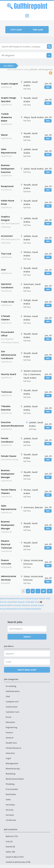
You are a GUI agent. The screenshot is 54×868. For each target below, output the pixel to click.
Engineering (11, 727)
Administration (13, 691)
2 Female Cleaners (5, 318)
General (10, 738)
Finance (9, 732)
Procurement (12, 789)
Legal (8, 758)
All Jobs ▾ (8, 66)
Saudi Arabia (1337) (15, 857)
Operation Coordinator (7, 286)
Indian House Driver (8, 202)
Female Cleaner (9, 456)
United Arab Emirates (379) (18, 862)
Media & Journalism (15, 779)
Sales (8, 799)
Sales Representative (9, 151)
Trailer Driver (8, 302)
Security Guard (8, 374)
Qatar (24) (10, 852)
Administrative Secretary (8, 578)
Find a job (38, 30)
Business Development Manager (8, 474)
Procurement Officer (8, 334)
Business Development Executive (8, 169)
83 (43, 591)
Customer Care (13, 712)
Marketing (11, 774)
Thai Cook (6, 254)
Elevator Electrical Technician (6, 544)
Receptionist (7, 186)
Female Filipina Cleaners (8, 491)
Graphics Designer (5, 218)
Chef (3, 270)
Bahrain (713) (12, 836)
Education (10, 722)
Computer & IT (12, 702)
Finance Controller (6, 562)
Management (12, 763)
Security (10, 810)
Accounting (11, 686)
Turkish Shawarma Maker (6, 117)
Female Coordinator (7, 440)
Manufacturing (13, 769)
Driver (9, 717)
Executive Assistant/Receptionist (12, 424)
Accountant (7, 236)
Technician (6, 392)
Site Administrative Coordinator (8, 355)
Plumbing (10, 784)
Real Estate (11, 794)
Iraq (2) (9, 841)
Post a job (16, 30)
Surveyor (10, 815)
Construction (12, 707)
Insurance (10, 753)
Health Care (11, 743)
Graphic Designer (10, 84)
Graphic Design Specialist (9, 100)
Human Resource (14, 748)
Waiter (4, 135)
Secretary (10, 805)
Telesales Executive (6, 408)
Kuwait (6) (10, 847)
